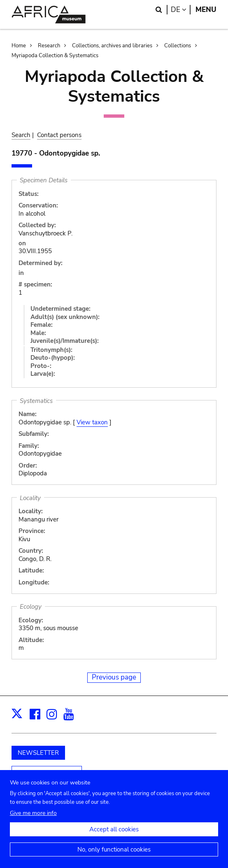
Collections (178, 46)
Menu (206, 10)
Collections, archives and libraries (112, 46)
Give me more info (33, 820)
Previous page (114, 677)
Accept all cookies (114, 836)
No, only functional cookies (114, 856)
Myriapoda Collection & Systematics (55, 56)
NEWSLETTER (38, 753)
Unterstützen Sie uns (47, 773)
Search (21, 135)
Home (19, 46)
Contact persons (59, 135)
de (181, 10)
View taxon (92, 422)
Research (49, 46)
